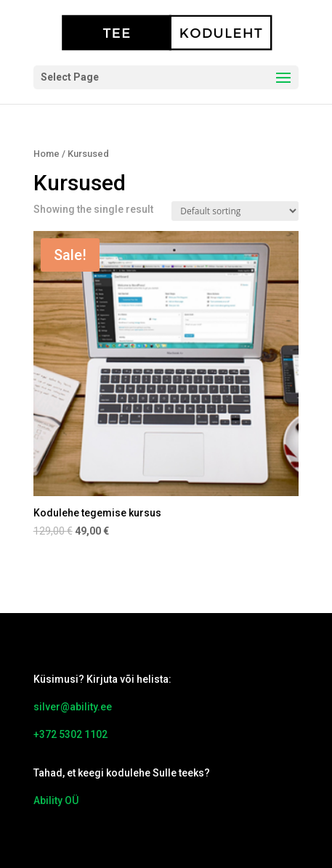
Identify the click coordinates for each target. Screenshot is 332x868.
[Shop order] (235, 211)
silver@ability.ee (73, 707)
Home (46, 154)
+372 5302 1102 (70, 734)
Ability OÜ (56, 800)
